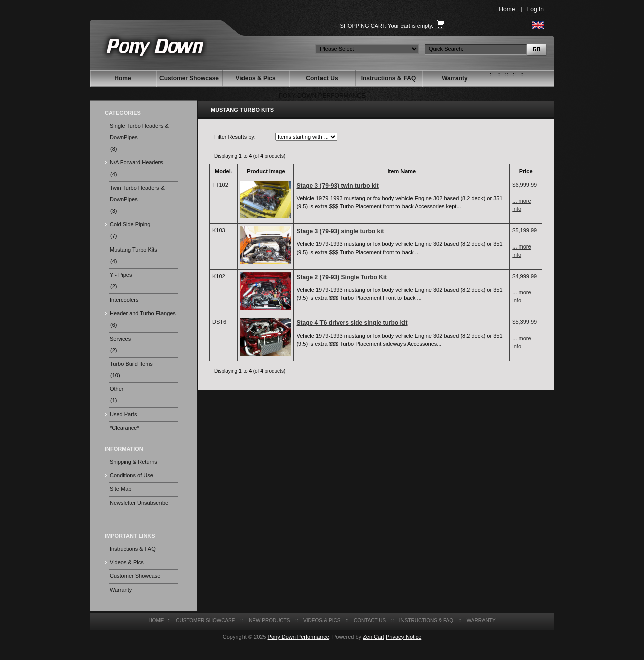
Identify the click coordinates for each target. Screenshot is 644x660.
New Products (269, 621)
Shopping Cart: (364, 26)
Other (117, 389)
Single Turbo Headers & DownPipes (139, 132)
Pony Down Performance (298, 637)
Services (120, 339)
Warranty (455, 78)
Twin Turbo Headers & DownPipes (137, 193)
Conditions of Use (132, 475)
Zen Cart (374, 637)
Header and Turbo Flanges (143, 313)
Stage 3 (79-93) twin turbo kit (337, 186)
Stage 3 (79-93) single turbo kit (340, 231)
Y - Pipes (121, 275)
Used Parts (123, 414)
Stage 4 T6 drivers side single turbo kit (352, 323)
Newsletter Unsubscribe (139, 503)
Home (507, 9)
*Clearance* (125, 428)
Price (526, 171)
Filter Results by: (235, 137)
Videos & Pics (255, 78)
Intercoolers (124, 300)
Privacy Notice (404, 637)
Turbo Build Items (131, 364)
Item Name (402, 171)
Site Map (120, 489)
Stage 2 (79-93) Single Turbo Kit (342, 277)
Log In (536, 9)
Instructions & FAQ (389, 78)
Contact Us (322, 78)
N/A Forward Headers (136, 162)
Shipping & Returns (134, 462)
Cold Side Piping (130, 224)
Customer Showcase (189, 78)
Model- (224, 171)
